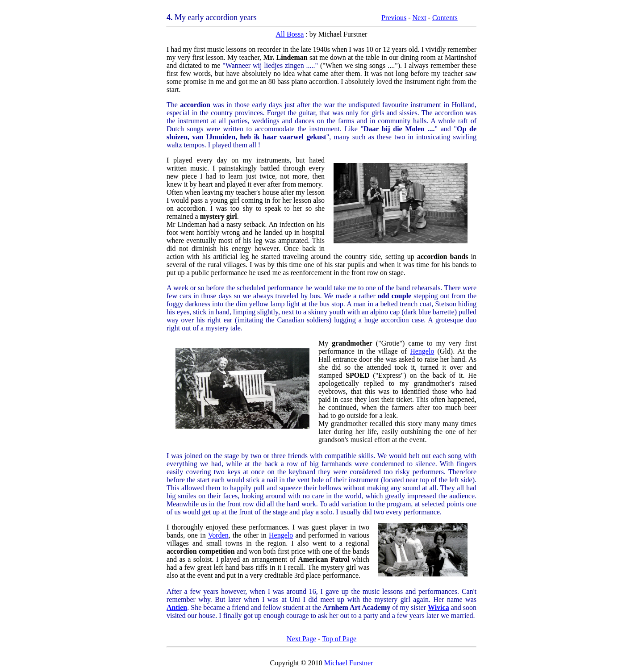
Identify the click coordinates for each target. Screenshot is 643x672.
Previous (394, 18)
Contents (445, 18)
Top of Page (339, 639)
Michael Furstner (349, 663)
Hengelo (422, 351)
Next (419, 18)
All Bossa (290, 34)
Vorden (218, 535)
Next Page (301, 639)
